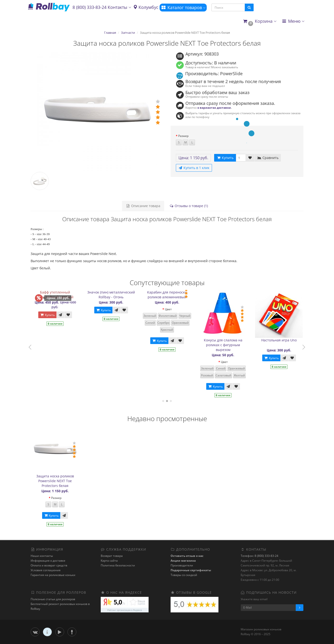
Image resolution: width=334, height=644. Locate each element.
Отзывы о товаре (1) (189, 206)
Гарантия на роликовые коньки (53, 575)
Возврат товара (112, 556)
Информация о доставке (48, 561)
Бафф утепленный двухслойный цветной (58, 295)
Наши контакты (42, 556)
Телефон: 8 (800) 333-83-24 (259, 556)
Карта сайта (109, 561)
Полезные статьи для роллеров (53, 599)
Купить (50, 315)
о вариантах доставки (214, 107)
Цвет (171, 309)
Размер (183, 136)
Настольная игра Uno (282, 340)
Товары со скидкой (184, 575)
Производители (182, 565)
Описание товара (143, 206)
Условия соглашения (46, 570)
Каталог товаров (183, 7)
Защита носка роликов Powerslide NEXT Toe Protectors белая (55, 481)
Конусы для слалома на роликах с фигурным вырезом (225, 345)
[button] (259, 21)
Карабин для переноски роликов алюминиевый (170, 295)
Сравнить (268, 158)
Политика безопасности (118, 565)
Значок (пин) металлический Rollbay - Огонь (114, 295)
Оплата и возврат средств (49, 565)
